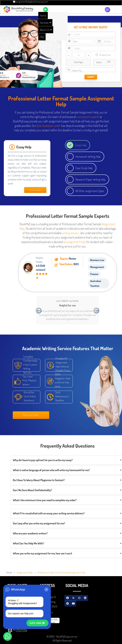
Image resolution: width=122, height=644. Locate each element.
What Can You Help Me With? (28, 543)
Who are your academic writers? (30, 533)
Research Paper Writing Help (90, 179)
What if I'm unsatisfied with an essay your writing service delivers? (49, 513)
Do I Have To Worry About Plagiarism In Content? (39, 480)
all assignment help (75, 242)
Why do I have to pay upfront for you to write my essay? (43, 460)
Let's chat (37, 623)
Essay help (81, 145)
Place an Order (31, 415)
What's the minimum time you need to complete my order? (45, 500)
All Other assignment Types (90, 191)
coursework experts (88, 117)
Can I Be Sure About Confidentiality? (32, 490)
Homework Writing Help (88, 157)
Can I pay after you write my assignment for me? (39, 523)
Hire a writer (35, 190)
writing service (70, 233)
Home (9, 572)
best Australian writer (49, 126)
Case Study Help (84, 168)
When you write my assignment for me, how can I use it (42, 553)
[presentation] (39, 311)
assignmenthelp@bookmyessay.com (31, 2)
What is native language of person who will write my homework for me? (51, 470)
